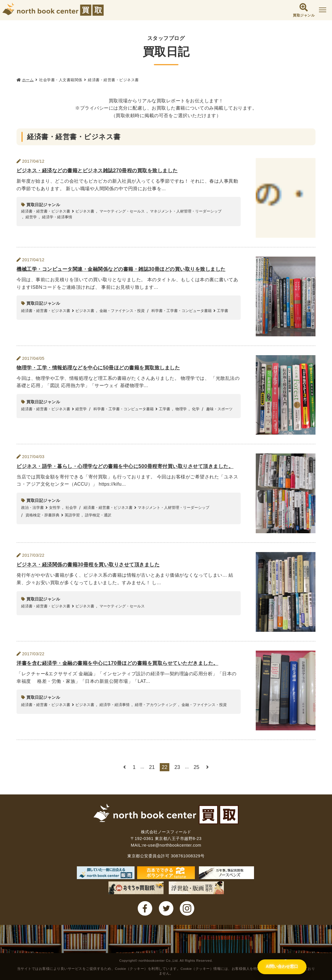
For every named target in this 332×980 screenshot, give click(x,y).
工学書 (223, 311)
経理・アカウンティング (156, 705)
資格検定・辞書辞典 (42, 523)
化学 (196, 409)
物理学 (181, 409)
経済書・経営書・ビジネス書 (46, 211)
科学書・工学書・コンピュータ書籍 (182, 311)
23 (177, 767)
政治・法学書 (32, 516)
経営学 (31, 217)
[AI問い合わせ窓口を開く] (281, 967)
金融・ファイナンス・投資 (122, 311)
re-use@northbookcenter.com (172, 845)
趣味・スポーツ (219, 409)
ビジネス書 (85, 211)
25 (197, 767)
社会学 (71, 516)
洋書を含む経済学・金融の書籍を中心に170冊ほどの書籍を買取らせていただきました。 (123, 663)
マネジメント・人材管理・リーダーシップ (186, 211)
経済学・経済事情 (57, 217)
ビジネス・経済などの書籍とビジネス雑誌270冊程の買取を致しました (101, 171)
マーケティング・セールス (122, 211)
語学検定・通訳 (98, 523)
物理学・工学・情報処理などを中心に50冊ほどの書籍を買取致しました (103, 368)
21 (152, 767)
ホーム (28, 80)
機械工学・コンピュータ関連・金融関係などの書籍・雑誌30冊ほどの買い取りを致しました (127, 269)
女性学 (55, 516)
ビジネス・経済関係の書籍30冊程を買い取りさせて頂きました (92, 565)
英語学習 (72, 523)
